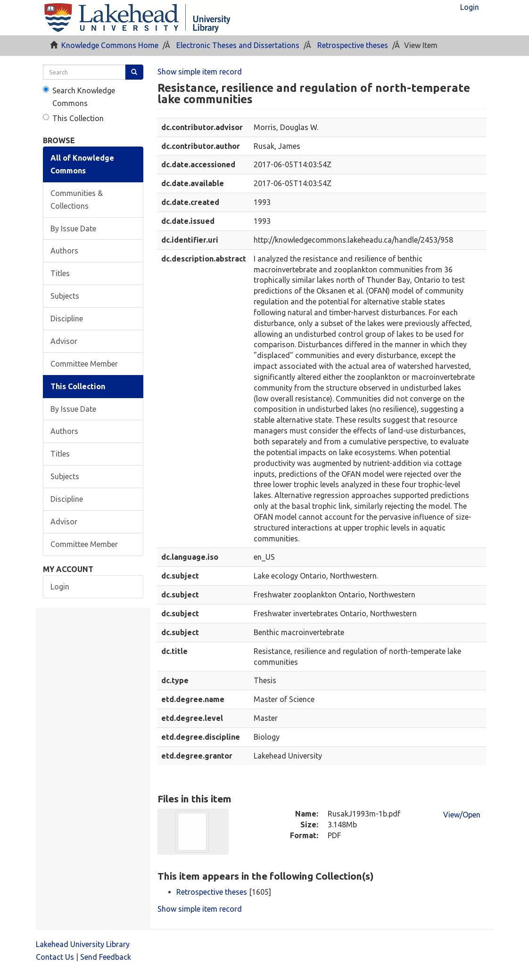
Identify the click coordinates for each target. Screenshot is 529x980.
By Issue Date (73, 229)
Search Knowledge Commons (79, 97)
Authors (64, 251)
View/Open (462, 815)
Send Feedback (106, 957)
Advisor (64, 341)
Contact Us (55, 957)
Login (60, 587)
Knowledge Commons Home (110, 45)
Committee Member (84, 364)
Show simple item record (200, 72)
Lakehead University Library (83, 944)
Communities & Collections (77, 200)
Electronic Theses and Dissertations (238, 45)
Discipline (67, 318)
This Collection (73, 118)
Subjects (65, 296)
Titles (60, 273)
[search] (84, 72)
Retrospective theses (353, 45)
